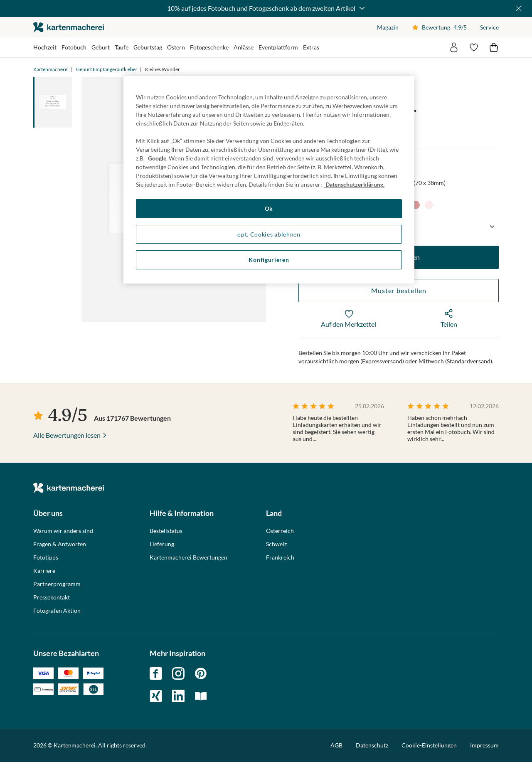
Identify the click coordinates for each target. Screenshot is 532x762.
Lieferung (162, 544)
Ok (269, 208)
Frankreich (280, 557)
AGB (336, 745)
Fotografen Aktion (57, 611)
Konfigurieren (269, 260)
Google (157, 158)
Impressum (484, 745)
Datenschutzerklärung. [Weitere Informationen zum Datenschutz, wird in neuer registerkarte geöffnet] (354, 184)
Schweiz (276, 544)
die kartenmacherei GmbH (69, 27)
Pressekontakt (52, 597)
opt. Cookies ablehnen (269, 234)
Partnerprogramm (57, 584)
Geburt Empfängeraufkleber (107, 69)
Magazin (388, 27)
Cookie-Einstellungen (429, 745)
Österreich (280, 531)
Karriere (44, 571)
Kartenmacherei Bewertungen (188, 557)
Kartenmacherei (51, 69)
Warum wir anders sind (63, 531)
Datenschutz (372, 745)
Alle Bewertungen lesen (67, 435)
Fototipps (46, 557)
